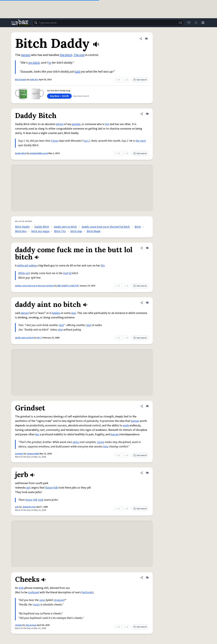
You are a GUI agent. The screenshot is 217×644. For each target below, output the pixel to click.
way (74, 313)
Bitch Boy (21, 231)
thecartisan (31, 625)
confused (34, 592)
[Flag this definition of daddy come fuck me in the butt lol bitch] (147, 248)
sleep (76, 442)
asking (33, 266)
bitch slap (76, 231)
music (36, 605)
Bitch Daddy (21, 80)
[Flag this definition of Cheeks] (147, 578)
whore (60, 124)
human (135, 421)
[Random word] (180, 23)
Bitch (138, 227)
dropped (59, 600)
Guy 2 (87, 141)
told (77, 72)
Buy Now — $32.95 (59, 96)
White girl (24, 273)
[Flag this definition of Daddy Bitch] (147, 114)
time (106, 447)
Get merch (140, 80)
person (26, 55)
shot (61, 325)
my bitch (34, 63)
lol (70, 273)
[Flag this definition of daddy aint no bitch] (147, 303)
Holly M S (34, 80)
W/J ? (39, 338)
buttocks (87, 592)
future (49, 488)
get (28, 488)
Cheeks (19, 625)
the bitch (66, 55)
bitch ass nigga (40, 231)
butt (66, 273)
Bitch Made (94, 231)
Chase (54, 141)
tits (103, 266)
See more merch (81, 96)
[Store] (189, 23)
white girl (23, 266)
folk (56, 488)
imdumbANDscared (39, 153)
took (41, 500)
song (42, 600)
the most (141, 141)
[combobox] (108, 23)
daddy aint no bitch (65, 227)
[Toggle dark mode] (196, 23)
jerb (17, 507)
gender (76, 124)
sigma (101, 442)
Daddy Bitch (21, 153)
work (126, 425)
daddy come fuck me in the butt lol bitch (106, 227)
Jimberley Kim (29, 507)
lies (37, 434)
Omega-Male (33, 454)
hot (107, 124)
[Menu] (203, 23)
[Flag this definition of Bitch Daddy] (146, 39)
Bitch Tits (60, 231)
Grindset (19, 454)
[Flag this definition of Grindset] (147, 406)
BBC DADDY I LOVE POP (68, 286)
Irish (21, 588)
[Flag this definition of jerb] (147, 473)
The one (79, 55)
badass (56, 313)
